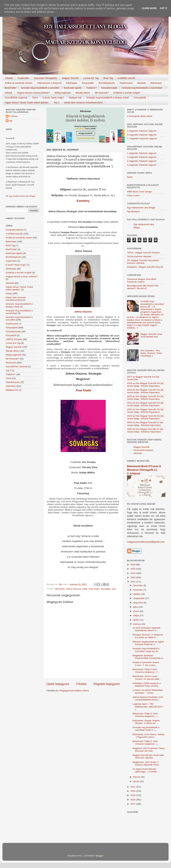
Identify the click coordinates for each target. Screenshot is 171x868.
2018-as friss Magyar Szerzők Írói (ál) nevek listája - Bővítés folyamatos (145, 385)
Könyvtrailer (88, 83)
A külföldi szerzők (126, 78)
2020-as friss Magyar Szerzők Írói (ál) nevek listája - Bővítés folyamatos (145, 398)
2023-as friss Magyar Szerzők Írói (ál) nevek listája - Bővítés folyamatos (145, 417)
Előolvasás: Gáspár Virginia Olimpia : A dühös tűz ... (146, 722)
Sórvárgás (106, 589)
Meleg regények (63, 93)
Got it (164, 8)
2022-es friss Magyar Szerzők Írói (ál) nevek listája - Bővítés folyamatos (145, 411)
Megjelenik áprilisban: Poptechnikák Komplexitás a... (149, 657)
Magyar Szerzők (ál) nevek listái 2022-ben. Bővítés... (148, 756)
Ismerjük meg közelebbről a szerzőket (40, 88)
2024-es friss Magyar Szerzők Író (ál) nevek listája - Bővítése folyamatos (145, 424)
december (138, 585)
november (138, 590)
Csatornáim (23, 78)
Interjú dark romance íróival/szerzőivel (83, 103)
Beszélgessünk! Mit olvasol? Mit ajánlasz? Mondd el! (143, 287)
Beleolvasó (156, 83)
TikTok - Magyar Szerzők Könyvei (143, 253)
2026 (133, 565)
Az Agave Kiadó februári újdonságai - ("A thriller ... (146, 770)
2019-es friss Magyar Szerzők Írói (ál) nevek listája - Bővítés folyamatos (145, 391)
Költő (85, 589)
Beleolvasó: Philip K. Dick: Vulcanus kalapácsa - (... (146, 715)
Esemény (83, 201)
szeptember (139, 598)
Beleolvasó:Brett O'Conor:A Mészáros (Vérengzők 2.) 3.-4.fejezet (144, 470)
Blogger (99, 856)
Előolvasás (72, 83)
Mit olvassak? (102, 93)
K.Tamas (13, 116)
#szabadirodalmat (14, 230)
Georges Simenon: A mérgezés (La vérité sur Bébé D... (148, 636)
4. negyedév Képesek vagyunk (142, 138)
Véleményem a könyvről (49, 83)
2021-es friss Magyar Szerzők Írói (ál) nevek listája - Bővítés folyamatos (145, 404)
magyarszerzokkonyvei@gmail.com (146, 542)
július (136, 607)
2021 (133, 787)
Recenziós (11, 363)
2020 (133, 791)
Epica (130, 177)
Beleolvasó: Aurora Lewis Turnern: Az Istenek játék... (147, 678)
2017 (133, 804)
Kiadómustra (126, 83)
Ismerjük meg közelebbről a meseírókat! (142, 88)
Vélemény (11, 386)
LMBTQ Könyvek (14, 339)
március (137, 624)
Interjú (9, 293)
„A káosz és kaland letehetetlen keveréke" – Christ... (148, 691)
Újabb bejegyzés (58, 684)
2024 (133, 573)
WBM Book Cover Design (139, 192)
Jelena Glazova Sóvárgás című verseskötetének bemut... (148, 698)
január (136, 781)
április (136, 620)
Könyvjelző (11, 335)
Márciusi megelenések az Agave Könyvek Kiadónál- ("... (148, 643)
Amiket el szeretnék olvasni (19, 83)
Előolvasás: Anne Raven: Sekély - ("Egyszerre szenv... (148, 736)
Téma (35, 98)
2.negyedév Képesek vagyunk (142, 157)
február (137, 777)
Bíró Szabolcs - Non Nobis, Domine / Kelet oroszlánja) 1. (151, 353)
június (136, 611)
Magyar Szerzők (70, 78)
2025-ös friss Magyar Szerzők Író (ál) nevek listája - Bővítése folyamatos (145, 430)
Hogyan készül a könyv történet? (22, 277)
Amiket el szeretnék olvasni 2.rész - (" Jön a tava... (146, 664)
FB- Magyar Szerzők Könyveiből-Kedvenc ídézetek (143, 262)
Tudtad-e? (91, 88)
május (136, 615)
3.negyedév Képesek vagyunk (142, 135)
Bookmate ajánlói (73, 88)
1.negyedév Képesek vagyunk (142, 131)
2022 (133, 582)
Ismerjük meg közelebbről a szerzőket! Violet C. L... (146, 729)
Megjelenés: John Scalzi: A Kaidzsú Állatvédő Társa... (147, 763)
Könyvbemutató (109, 88)
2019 (133, 795)
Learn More (149, 8)
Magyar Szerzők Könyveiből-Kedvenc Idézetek (144, 450)
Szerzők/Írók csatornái (16, 98)
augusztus (138, 603)
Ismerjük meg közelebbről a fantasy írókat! (108, 98)
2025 (133, 569)
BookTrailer (11, 88)
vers (114, 589)
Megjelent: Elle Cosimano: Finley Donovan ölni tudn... (149, 750)
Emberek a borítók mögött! (127, 93)
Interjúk (8, 93)
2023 (133, 577)
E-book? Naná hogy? (16, 265)
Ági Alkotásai (133, 211)
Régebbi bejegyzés (107, 684)
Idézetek (141, 83)
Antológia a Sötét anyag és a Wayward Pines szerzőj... (147, 685)
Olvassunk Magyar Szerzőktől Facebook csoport (142, 280)
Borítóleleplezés (107, 83)
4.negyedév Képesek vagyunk (142, 165)
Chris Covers (133, 196)
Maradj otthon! (83, 93)
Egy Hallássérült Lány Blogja (22, 196)
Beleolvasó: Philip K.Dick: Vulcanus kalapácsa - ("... (146, 671)
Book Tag (108, 78)
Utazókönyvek (13, 382)
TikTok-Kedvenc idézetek (139, 256)
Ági (11, 121)
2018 (133, 800)
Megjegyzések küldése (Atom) (74, 691)
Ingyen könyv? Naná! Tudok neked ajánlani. (27, 103)
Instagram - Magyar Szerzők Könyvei (145, 267)
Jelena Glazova (83, 312)
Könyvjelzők (140, 98)
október (137, 594)
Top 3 (57, 103)
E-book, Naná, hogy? (53, 98)
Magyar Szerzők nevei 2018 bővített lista (151, 335)
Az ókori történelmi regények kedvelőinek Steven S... (146, 629)
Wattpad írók (75, 98)
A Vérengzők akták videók (140, 116)
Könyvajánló (12, 328)
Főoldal (9, 78)
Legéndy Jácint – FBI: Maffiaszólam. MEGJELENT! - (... (148, 707)
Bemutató (60, 589)
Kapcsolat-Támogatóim (46, 78)
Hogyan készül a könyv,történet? (33, 93)
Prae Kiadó (83, 390)
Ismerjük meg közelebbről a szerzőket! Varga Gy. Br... (146, 650)
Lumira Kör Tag (91, 78)
